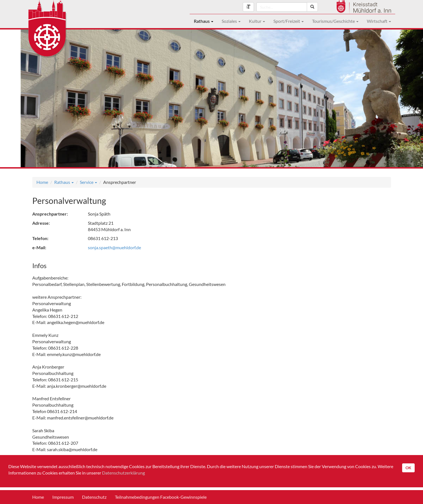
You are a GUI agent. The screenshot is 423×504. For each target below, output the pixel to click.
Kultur (257, 21)
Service (88, 182)
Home (42, 182)
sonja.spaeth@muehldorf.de (114, 247)
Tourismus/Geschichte (335, 21)
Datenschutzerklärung (123, 473)
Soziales (231, 21)
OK (408, 468)
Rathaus (204, 21)
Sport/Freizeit (289, 21)
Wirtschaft (379, 21)
